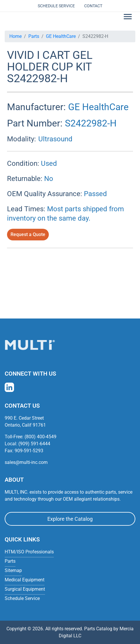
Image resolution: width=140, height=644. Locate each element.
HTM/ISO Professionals (29, 552)
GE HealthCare (61, 36)
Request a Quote (28, 234)
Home (15, 36)
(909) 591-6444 (34, 444)
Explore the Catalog (70, 519)
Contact (93, 6)
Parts (34, 36)
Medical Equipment (25, 580)
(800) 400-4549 (40, 437)
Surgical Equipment (25, 589)
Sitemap (13, 570)
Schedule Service (56, 6)
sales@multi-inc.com (26, 462)
